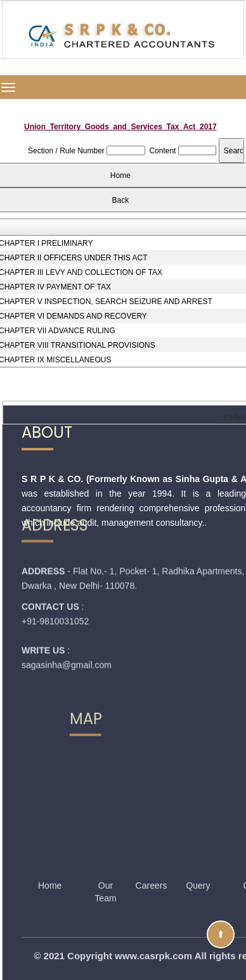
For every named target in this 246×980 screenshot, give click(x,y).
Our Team (105, 870)
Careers (152, 863)
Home (50, 863)
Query (198, 863)
